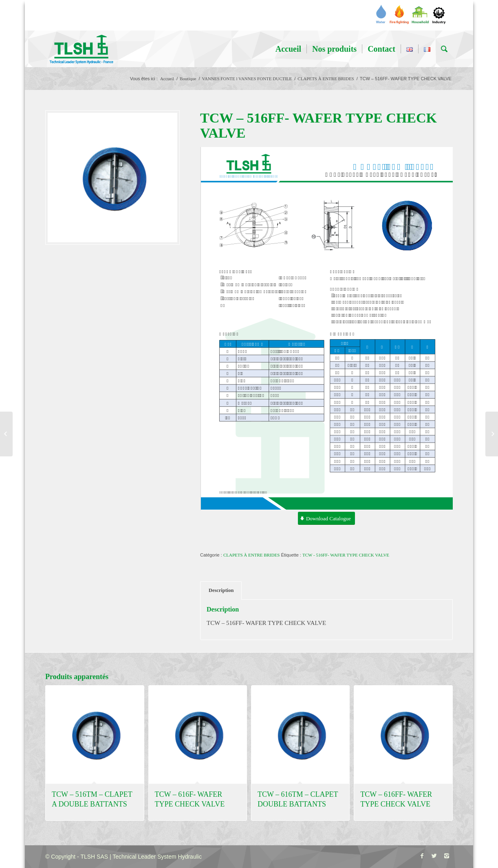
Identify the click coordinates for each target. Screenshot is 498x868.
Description (221, 590)
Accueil (167, 79)
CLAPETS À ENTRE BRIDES (326, 79)
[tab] (221, 591)
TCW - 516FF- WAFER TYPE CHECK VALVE (346, 555)
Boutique (188, 79)
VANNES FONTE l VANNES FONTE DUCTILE (247, 79)
